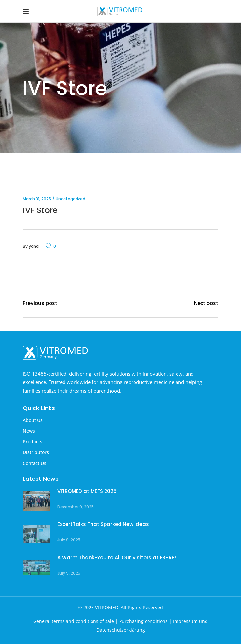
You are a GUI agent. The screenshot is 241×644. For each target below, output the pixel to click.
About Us (33, 420)
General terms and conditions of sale (74, 621)
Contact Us (35, 463)
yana (34, 246)
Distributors (36, 452)
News (29, 431)
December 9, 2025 (76, 507)
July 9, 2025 (69, 540)
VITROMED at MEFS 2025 (87, 491)
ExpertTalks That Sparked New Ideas (103, 524)
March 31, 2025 (37, 199)
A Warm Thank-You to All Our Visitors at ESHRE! (117, 558)
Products (33, 442)
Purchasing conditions (143, 621)
